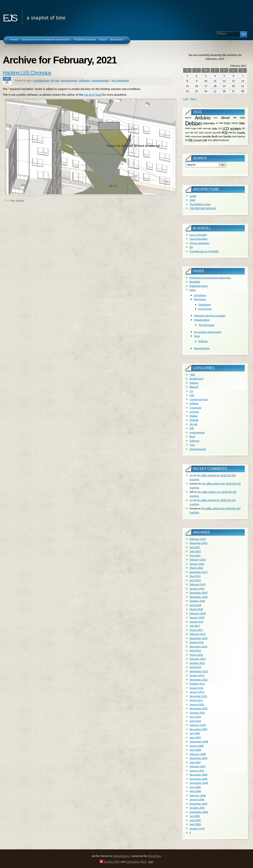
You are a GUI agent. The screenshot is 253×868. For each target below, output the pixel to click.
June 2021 (195, 551)
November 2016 (198, 638)
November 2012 (198, 680)
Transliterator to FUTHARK (204, 251)
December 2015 (198, 646)
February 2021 (198, 559)
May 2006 (195, 787)
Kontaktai (195, 282)
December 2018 (198, 593)
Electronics (200, 299)
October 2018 (197, 601)
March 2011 (196, 700)
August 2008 (196, 746)
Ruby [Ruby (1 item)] (220, 136)
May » (194, 99)
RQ (191, 247)
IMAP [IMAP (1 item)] (200, 128)
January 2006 (197, 799)
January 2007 (197, 771)
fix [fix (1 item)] (217, 123)
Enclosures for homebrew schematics (210, 278)
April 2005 (195, 824)
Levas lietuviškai (198, 239)
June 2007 (195, 762)
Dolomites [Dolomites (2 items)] (209, 123)
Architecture (42, 80)
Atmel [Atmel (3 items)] (225, 118)
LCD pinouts (205, 309)
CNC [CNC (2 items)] (242, 118)
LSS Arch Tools (93, 95)
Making (194, 416)
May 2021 (195, 555)
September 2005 (199, 812)
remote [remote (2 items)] (206, 137)
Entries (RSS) (112, 862)
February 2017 (198, 634)
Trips (192, 445)
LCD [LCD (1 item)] (220, 128)
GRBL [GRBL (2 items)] (242, 123)
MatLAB (194, 420)
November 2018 (198, 597)
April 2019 (195, 580)
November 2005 (198, 804)
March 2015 (196, 655)
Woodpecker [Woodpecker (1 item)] (224, 140)
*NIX (192, 374)
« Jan (186, 99)
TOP (151, 862)
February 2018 (198, 613)
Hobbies (194, 403)
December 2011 (198, 696)
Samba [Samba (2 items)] (227, 137)
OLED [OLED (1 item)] (201, 133)
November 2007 (198, 758)
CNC (192, 395)
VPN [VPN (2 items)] (215, 140)
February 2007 (198, 766)
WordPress (155, 856)
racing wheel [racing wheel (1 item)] (196, 136)
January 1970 (197, 828)
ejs (10, 17)
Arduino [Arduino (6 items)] (203, 118)
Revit (192, 436)
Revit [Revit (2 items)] (214, 137)
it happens (195, 408)
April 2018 (195, 605)
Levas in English (198, 235)
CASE (192, 200)
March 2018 (196, 609)
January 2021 (197, 564)
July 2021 (195, 547)
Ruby (12, 200)
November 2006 (198, 779)
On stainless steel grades (208, 332)
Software (84, 80)
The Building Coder (200, 204)
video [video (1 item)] (210, 140)
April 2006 (195, 791)
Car (191, 391)
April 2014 (195, 667)
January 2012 (197, 692)
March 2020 (196, 568)
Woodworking (202, 348)
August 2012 (196, 688)
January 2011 (197, 704)
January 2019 (197, 589)
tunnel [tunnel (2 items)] (197, 140)
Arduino (194, 383)
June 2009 (195, 737)
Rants (193, 290)
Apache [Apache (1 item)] (188, 118)
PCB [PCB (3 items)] (225, 133)
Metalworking (202, 320)
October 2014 (197, 663)
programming (69, 80)
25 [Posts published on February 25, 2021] (215, 91)
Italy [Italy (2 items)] (215, 129)
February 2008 (198, 754)
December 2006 (198, 775)
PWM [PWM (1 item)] (188, 136)
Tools (197, 336)
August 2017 (196, 622)
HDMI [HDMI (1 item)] (188, 128)
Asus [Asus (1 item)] (216, 118)
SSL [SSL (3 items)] (191, 140)
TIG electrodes (206, 325)
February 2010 (198, 725)
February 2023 (198, 539)
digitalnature (121, 856)
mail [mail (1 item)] (187, 133)
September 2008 (199, 741)
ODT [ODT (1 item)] (196, 133)
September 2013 (199, 671)
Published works (199, 286)
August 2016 (196, 642)
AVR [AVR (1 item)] (235, 118)
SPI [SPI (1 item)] (187, 140)
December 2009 (198, 729)
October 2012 (197, 684)
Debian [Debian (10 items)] (193, 123)
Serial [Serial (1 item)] (234, 136)
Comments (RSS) (136, 862)
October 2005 (197, 808)
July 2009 (195, 733)
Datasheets (205, 304)
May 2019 (195, 576)
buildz (193, 196)
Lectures (194, 412)
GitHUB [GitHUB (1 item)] (234, 123)
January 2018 (197, 617)
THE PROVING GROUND (203, 208)
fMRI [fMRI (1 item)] (221, 123)
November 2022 (198, 543)
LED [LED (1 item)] (243, 128)
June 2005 (195, 820)
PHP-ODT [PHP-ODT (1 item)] (232, 133)
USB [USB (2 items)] (204, 140)
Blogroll (194, 387)
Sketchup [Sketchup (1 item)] (241, 136)
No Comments (120, 80)
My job (55, 80)
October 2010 (197, 713)
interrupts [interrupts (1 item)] (207, 128)
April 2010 (195, 721)
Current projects (199, 399)
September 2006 (199, 783)
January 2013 (197, 675)
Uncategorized (100, 80)
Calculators (200, 295)
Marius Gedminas (199, 243)
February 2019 (198, 584)
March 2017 (196, 630)
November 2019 (198, 572)
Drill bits (203, 341)
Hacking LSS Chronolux (27, 73)
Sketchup (20, 200)
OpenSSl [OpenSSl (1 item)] (208, 133)
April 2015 (195, 650)
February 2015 (198, 659)
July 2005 (195, 816)
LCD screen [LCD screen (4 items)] (232, 129)
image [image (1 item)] (194, 128)
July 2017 (195, 626)
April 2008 (195, 750)
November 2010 (198, 708)
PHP (192, 428)
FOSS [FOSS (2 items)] (227, 123)
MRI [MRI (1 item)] (191, 133)
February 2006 (198, 795)
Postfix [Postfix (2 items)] (241, 133)
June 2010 (195, 717)
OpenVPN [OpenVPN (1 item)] (217, 133)
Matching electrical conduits (210, 316)
